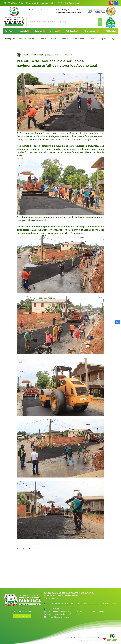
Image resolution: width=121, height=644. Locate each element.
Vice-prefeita (79, 39)
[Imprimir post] (41, 549)
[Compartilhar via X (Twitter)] (24, 549)
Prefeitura (43, 39)
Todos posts (10, 39)
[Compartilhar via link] (35, 549)
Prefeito (65, 39)
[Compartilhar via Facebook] (18, 549)
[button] (24, 31)
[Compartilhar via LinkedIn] (29, 549)
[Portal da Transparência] (69, 3)
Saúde (91, 39)
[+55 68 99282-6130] (13, 3)
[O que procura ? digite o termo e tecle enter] (60, 22)
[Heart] (104, 639)
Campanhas (103, 39)
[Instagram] (111, 3)
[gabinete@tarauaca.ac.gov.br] (40, 3)
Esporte (54, 39)
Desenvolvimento (27, 39)
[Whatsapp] (22, 616)
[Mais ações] (103, 55)
